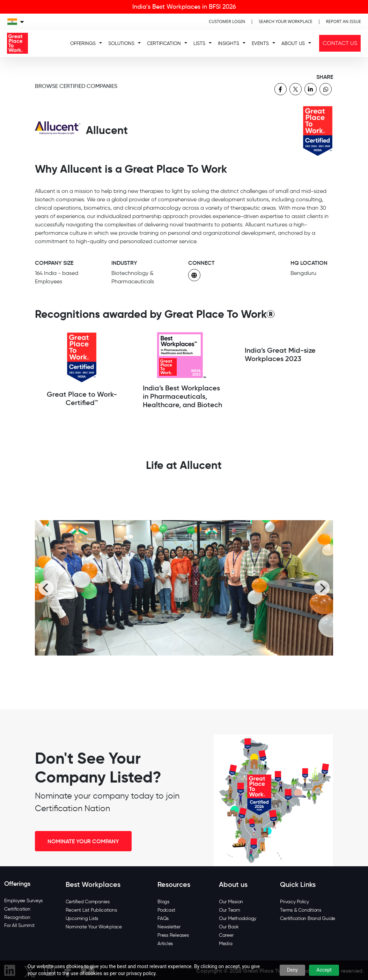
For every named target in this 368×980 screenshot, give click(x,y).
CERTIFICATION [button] (164, 43)
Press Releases (173, 935)
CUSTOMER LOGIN (227, 21)
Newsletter (169, 927)
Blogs (163, 902)
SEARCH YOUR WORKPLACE (286, 21)
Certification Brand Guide (308, 918)
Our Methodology (238, 918)
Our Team (230, 910)
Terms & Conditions (301, 910)
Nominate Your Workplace (94, 927)
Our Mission (231, 902)
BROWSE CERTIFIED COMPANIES (76, 86)
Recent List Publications (91, 910)
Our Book (229, 927)
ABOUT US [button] (293, 43)
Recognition (17, 917)
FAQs (163, 918)
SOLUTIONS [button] (121, 43)
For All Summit (19, 925)
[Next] (322, 588)
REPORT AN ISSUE (343, 21)
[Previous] (46, 588)
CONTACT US (340, 43)
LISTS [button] (199, 43)
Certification (17, 909)
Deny (292, 970)
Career (226, 935)
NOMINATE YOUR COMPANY (83, 841)
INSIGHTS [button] (229, 43)
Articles (165, 944)
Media (226, 944)
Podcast (166, 910)
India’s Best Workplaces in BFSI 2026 (184, 7)
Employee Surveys (23, 901)
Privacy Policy (295, 902)
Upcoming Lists (82, 918)
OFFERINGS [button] (83, 43)
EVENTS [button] (260, 43)
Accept (324, 970)
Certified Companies (88, 902)
